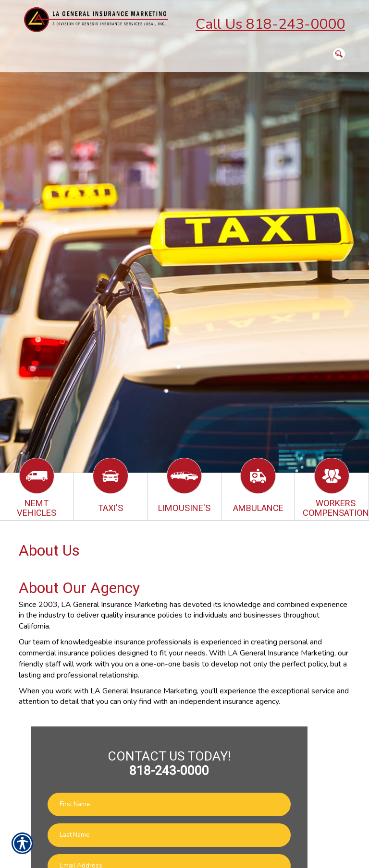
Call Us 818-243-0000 (270, 24)
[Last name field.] (169, 835)
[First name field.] (169, 804)
